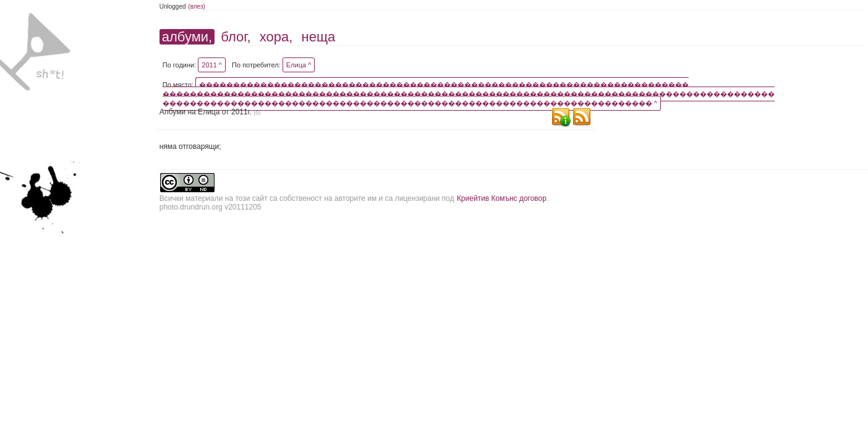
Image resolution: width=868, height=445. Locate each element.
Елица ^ (299, 65)
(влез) (197, 6)
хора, (276, 37)
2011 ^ (212, 65)
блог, (236, 37)
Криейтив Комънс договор (502, 198)
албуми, (187, 37)
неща (319, 37)
